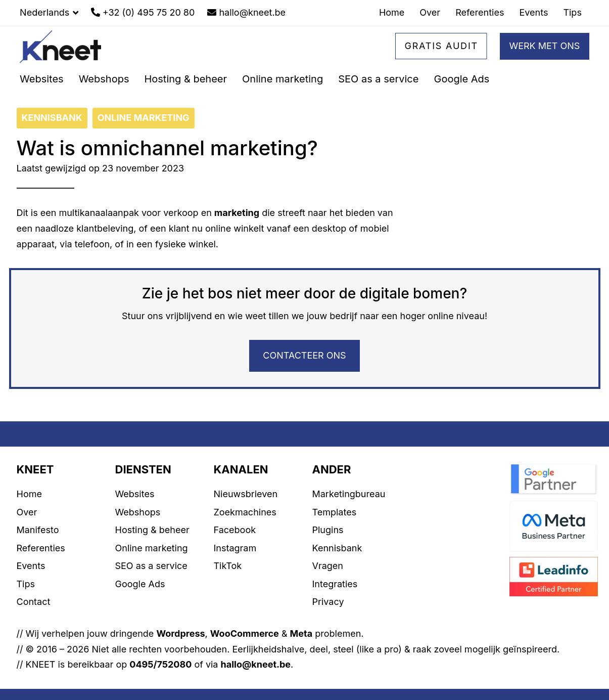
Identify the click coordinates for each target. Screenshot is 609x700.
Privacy (328, 602)
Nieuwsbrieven (246, 494)
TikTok (228, 566)
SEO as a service (151, 566)
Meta (301, 633)
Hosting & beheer (152, 530)
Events (31, 566)
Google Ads (140, 584)
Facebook (235, 530)
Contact (34, 602)
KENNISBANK (52, 118)
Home (29, 494)
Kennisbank (337, 548)
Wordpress (180, 633)
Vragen (328, 566)
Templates (335, 512)
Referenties (41, 548)
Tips (26, 584)
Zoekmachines (245, 512)
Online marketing (152, 548)
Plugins (328, 530)
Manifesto (38, 530)
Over (27, 512)
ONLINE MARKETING (144, 118)
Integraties (335, 584)
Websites (135, 494)
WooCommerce (245, 633)
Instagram (235, 548)
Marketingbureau (349, 494)
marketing (237, 213)
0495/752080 (160, 664)
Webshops (138, 512)
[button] (49, 13)
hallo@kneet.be (256, 664)
